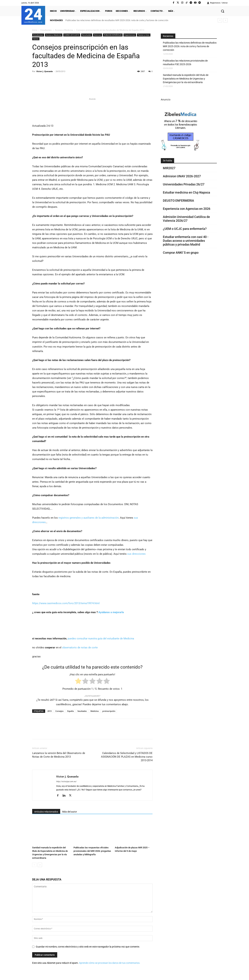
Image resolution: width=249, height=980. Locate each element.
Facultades (87, 35)
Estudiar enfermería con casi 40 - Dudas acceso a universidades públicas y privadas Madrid (186, 241)
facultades (82, 711)
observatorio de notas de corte (80, 648)
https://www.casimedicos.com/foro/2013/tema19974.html (66, 603)
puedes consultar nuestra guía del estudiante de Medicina (101, 639)
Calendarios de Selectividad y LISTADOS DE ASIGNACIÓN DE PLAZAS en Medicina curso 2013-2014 (127, 757)
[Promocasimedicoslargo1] (92, 110)
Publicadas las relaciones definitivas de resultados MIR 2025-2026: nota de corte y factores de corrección (117, 20)
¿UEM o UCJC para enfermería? (185, 229)
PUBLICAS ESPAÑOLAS (113, 35)
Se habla (167, 161)
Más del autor (70, 812)
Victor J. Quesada (45, 71)
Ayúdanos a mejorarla (111, 612)
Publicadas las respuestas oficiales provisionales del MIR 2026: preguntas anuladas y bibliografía (92, 851)
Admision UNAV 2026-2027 (182, 176)
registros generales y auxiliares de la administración (89, 518)
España (70, 711)
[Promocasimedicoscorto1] (180, 150)
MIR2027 (169, 168)
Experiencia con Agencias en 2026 (187, 209)
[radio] (78, 682)
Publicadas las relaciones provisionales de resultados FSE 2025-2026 (185, 62)
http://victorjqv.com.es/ (66, 782)
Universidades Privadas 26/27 (184, 184)
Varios (36, 39)
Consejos (59, 711)
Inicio (35, 30)
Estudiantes (46, 30)
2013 (49, 711)
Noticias (98, 35)
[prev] (220, 20)
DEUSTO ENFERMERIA (178, 201)
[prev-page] (34, 865)
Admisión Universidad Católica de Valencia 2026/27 (186, 219)
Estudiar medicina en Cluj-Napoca (186, 192)
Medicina (94, 711)
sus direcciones (136, 554)
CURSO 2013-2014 (72, 35)
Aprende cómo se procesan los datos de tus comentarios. (110, 963)
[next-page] (40, 865)
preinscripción (109, 711)
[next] (225, 20)
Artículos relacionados (46, 812)
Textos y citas (144, 35)
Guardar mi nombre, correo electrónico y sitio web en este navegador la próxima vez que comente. (88, 947)
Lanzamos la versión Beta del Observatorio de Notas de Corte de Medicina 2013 (59, 755)
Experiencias (130, 35)
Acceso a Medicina (64, 30)
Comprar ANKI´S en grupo (181, 253)
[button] (223, 11)
